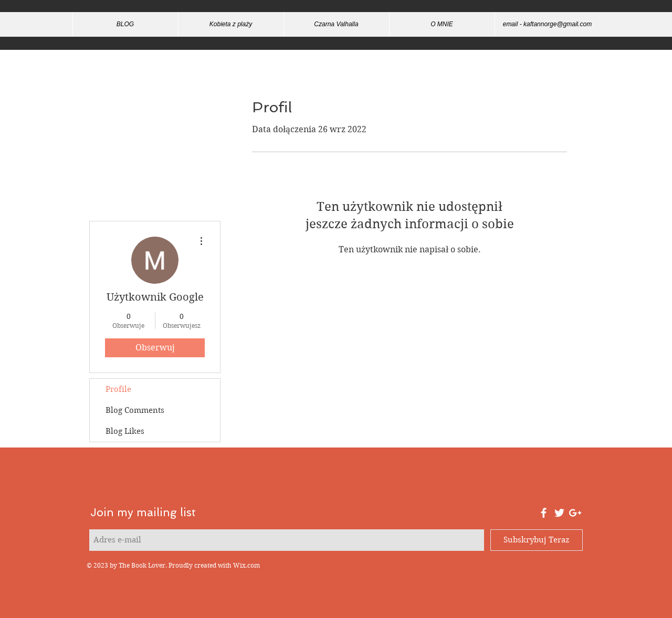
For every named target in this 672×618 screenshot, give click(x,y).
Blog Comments (135, 410)
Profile (118, 389)
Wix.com (246, 565)
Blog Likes (125, 431)
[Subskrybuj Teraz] (537, 540)
